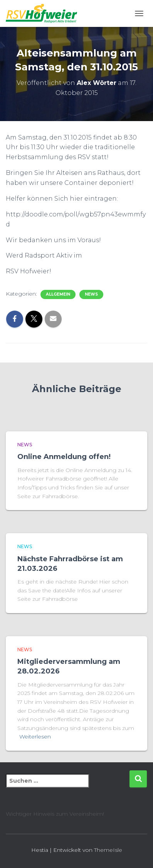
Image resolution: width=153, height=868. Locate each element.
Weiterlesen (35, 737)
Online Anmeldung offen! (64, 457)
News (91, 294)
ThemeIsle (108, 850)
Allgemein (58, 294)
